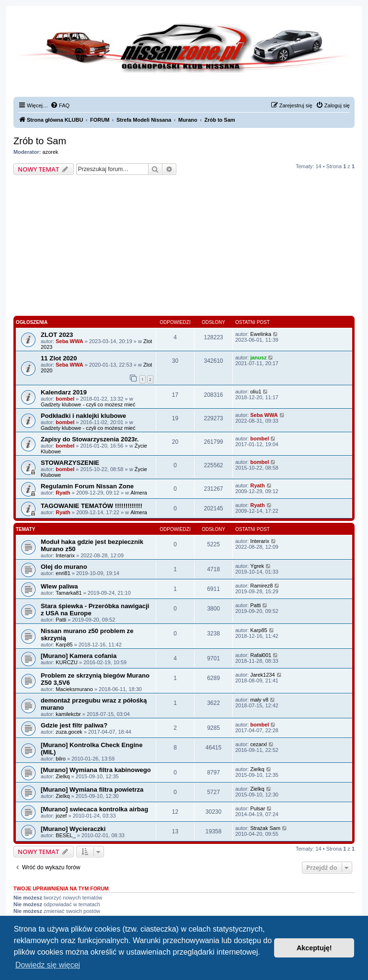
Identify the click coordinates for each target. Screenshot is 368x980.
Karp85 (64, 645)
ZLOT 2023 (57, 335)
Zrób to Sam (40, 141)
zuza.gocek (69, 732)
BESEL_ (66, 835)
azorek (51, 152)
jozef (61, 816)
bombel (65, 399)
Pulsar (258, 808)
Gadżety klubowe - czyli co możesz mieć (88, 404)
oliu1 (256, 392)
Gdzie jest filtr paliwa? (74, 725)
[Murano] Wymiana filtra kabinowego (96, 770)
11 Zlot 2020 (59, 358)
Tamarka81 (69, 593)
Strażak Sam (265, 828)
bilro (61, 759)
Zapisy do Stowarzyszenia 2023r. (90, 439)
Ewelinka (261, 334)
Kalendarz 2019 (64, 392)
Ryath (63, 493)
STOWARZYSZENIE (70, 463)
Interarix (65, 555)
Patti (61, 620)
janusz (258, 357)
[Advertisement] (184, 247)
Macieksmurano (74, 689)
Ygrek (257, 566)
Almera (139, 493)
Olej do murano (64, 567)
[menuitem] (60, 105)
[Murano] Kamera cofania (79, 656)
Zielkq (63, 776)
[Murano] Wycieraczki (73, 829)
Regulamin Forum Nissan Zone (87, 486)
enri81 (63, 573)
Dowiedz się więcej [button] (48, 965)
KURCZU (67, 662)
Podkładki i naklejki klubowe (83, 416)
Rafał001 (261, 655)
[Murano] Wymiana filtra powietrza (92, 790)
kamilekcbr (68, 714)
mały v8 (259, 700)
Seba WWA (69, 341)
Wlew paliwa (59, 586)
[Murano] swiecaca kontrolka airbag (94, 809)
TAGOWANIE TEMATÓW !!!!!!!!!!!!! (92, 506)
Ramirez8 (261, 586)
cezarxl (259, 744)
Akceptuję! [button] (314, 948)
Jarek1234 (262, 675)
